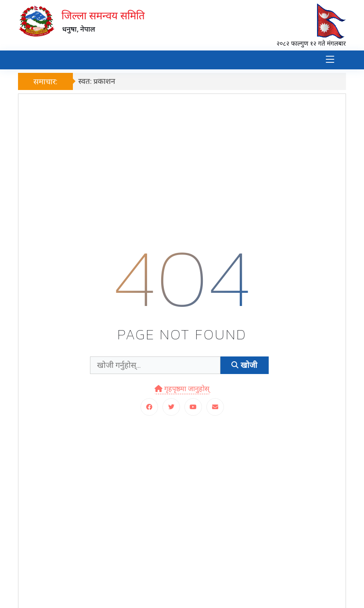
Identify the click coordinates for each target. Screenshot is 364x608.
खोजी (244, 365)
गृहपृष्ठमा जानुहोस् (182, 388)
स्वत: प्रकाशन (99, 81)
